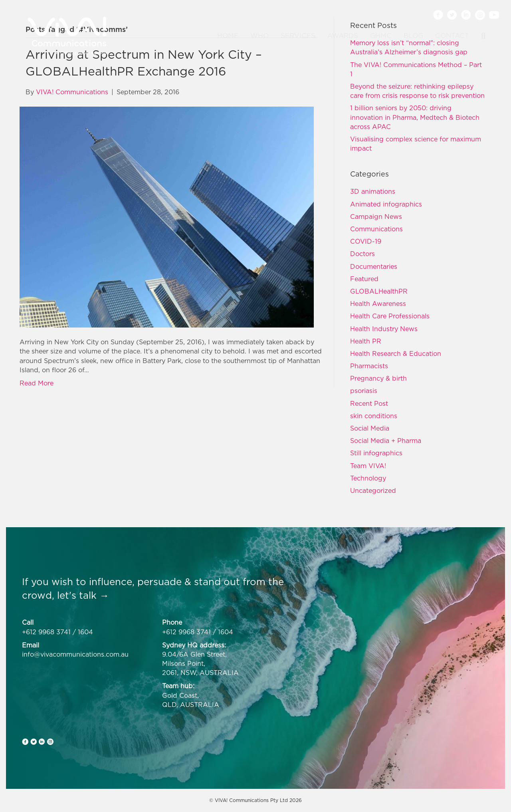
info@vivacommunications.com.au (75, 654)
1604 (85, 632)
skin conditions (374, 416)
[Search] (480, 36)
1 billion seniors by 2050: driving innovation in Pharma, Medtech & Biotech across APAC (415, 117)
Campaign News (376, 216)
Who (259, 36)
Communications (376, 229)
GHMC (381, 36)
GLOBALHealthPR (379, 291)
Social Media (370, 428)
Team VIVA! (368, 466)
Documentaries (374, 266)
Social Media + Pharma (386, 441)
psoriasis (364, 391)
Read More (37, 383)
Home (228, 36)
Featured (364, 279)
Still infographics (376, 453)
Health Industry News (384, 329)
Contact (452, 36)
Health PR (366, 341)
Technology (368, 478)
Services (298, 36)
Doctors (362, 254)
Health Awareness (378, 304)
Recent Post (369, 403)
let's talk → (83, 595)
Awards (343, 36)
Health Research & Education (396, 353)
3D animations (373, 191)
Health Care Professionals (390, 316)
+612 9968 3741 (46, 632)
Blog (413, 36)
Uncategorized (373, 490)
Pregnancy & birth (378, 378)
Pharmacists (369, 366)
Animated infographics (386, 204)
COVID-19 (366, 241)
